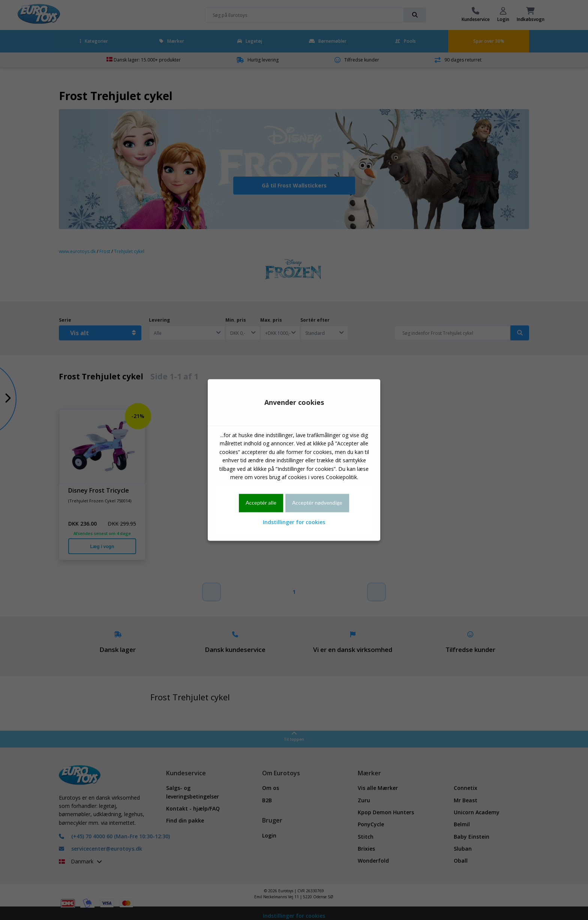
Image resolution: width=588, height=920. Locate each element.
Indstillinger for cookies (294, 522)
